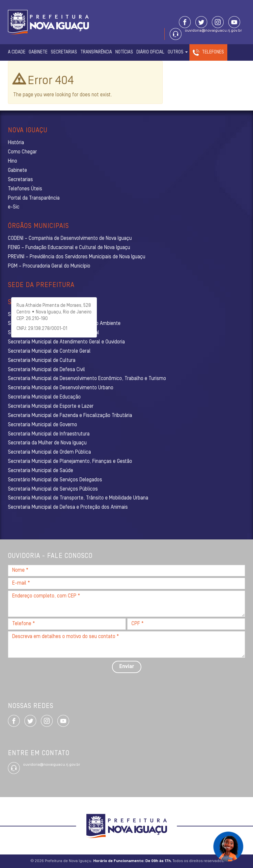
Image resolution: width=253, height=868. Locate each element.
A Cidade (17, 52)
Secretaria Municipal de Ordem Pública (49, 452)
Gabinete (38, 52)
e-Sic (14, 207)
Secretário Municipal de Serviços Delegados (55, 480)
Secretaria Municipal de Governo (42, 425)
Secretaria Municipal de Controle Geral (49, 351)
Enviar (127, 667)
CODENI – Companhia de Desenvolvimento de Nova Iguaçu (70, 239)
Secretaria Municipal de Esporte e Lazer (51, 406)
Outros (178, 52)
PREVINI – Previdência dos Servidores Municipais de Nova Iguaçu (77, 257)
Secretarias (64, 52)
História (16, 143)
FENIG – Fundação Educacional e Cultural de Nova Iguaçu (69, 248)
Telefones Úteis (25, 189)
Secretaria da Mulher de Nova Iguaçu (47, 443)
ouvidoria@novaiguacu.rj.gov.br (213, 31)
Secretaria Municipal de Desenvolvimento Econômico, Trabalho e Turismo (87, 379)
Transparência (96, 52)
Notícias (124, 52)
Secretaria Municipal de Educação (44, 397)
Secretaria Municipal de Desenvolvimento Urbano (61, 388)
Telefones (213, 52)
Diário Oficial (150, 52)
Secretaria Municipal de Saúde (41, 471)
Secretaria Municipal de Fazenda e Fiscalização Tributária (70, 416)
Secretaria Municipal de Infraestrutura (49, 434)
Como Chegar (22, 152)
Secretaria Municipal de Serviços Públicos (53, 489)
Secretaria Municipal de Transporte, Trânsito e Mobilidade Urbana (78, 498)
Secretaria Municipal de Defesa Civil (46, 370)
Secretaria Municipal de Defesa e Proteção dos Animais (68, 507)
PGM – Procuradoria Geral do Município (49, 266)
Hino (13, 161)
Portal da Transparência (34, 198)
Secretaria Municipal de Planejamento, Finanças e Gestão (70, 462)
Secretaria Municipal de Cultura (42, 361)
